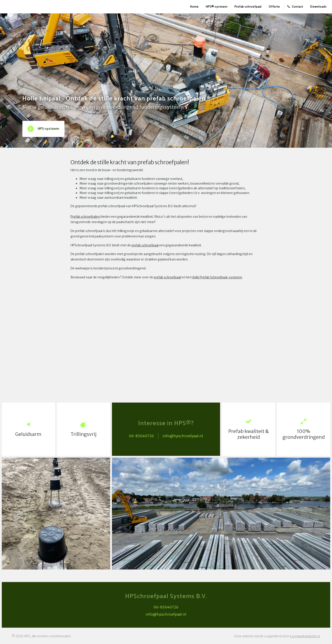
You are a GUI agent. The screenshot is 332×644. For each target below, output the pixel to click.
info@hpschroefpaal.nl (183, 436)
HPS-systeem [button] (43, 129)
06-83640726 (141, 436)
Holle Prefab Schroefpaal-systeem (217, 277)
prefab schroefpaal (145, 245)
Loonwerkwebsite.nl (305, 636)
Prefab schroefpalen (85, 217)
